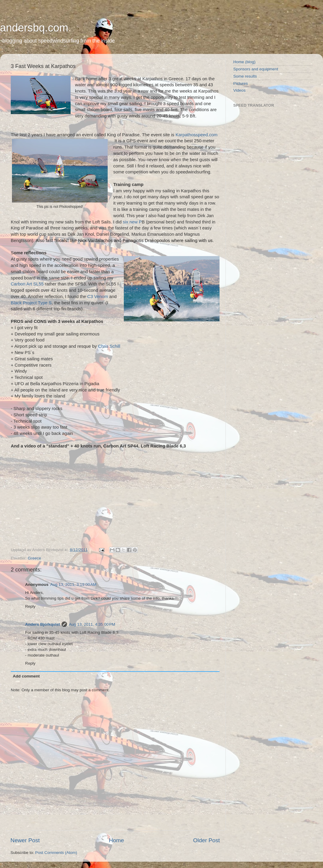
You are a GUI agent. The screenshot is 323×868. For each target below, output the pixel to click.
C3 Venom (98, 297)
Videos (239, 90)
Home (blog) (244, 62)
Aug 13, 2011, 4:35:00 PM (92, 624)
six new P (132, 222)
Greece (34, 558)
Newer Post (25, 840)
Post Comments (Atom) (56, 853)
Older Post (207, 840)
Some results (245, 76)
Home (116, 840)
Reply (30, 606)
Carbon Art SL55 (27, 284)
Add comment (26, 676)
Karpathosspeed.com (196, 135)
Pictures (241, 83)
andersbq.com (34, 28)
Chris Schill (109, 346)
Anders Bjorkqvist (42, 624)
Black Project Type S (31, 303)
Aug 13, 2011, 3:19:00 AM (73, 585)
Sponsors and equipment (256, 69)
